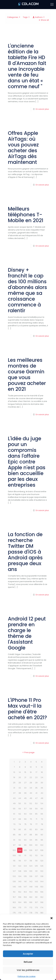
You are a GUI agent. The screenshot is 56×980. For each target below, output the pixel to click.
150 (42, 887)
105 (25, 850)
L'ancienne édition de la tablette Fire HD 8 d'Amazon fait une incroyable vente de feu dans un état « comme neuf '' (27, 66)
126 (42, 866)
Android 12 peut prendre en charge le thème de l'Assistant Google (27, 633)
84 (42, 829)
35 (36, 788)
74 (20, 824)
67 (14, 819)
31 (14, 788)
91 (14, 840)
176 (20, 913)
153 (25, 892)
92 (20, 840)
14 (20, 772)
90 (42, 835)
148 (31, 887)
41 (36, 793)
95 (36, 840)
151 (14, 892)
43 (14, 798)
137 (36, 876)
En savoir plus (42, 109)
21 (25, 777)
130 (31, 871)
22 (31, 777)
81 (25, 829)
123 (25, 866)
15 (25, 772)
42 (42, 793)
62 (20, 814)
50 (20, 803)
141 (25, 881)
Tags (27, 17)
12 (42, 767)
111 (25, 855)
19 (14, 777)
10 (31, 767)
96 (42, 840)
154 (31, 892)
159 (25, 897)
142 (31, 881)
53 (36, 803)
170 (20, 908)
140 (20, 881)
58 (31, 809)
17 (36, 772)
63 (25, 814)
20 (20, 777)
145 (14, 887)
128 (20, 871)
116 (20, 861)
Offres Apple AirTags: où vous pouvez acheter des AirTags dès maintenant (23, 148)
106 (31, 850)
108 (42, 850)
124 (31, 866)
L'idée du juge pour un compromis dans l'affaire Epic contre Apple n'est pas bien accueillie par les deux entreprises (27, 462)
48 (42, 798)
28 (31, 783)
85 (14, 835)
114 (42, 855)
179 (36, 913)
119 (36, 861)
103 (14, 850)
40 (31, 793)
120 (42, 861)
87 (25, 835)
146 (20, 887)
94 (31, 840)
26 (20, 783)
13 (14, 772)
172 (31, 908)
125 (36, 866)
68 (20, 819)
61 (14, 814)
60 (42, 809)
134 (20, 876)
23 (36, 777)
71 (36, 819)
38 (20, 793)
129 (25, 871)
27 (25, 783)
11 (36, 767)
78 (42, 824)
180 (42, 913)
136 (31, 876)
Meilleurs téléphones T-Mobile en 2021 (26, 215)
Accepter (28, 954)
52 (31, 803)
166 (31, 902)
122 (20, 866)
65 (36, 814)
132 (42, 871)
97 (14, 845)
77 (36, 824)
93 (25, 840)
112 (31, 855)
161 (36, 897)
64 (31, 814)
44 (20, 798)
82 (31, 829)
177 (25, 913)
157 (14, 897)
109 (14, 855)
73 (14, 824)
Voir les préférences (28, 970)
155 (36, 892)
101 (36, 845)
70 (31, 819)
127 (14, 871)
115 (14, 861)
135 (25, 876)
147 (25, 887)
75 (25, 824)
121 (14, 866)
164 (20, 902)
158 (20, 897)
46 (31, 798)
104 (20, 850)
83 (36, 829)
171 (25, 908)
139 (14, 881)
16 (31, 772)
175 (14, 913)
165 (25, 902)
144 (42, 881)
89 (36, 835)
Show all (43, 20)
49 (14, 803)
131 (36, 871)
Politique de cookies (27, 976)
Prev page (28, 752)
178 (31, 913)
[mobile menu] (52, 4)
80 (20, 829)
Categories (14, 17)
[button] (52, 918)
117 (25, 861)
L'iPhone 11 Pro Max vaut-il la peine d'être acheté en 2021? (27, 709)
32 (20, 788)
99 (25, 845)
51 (25, 803)
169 (14, 908)
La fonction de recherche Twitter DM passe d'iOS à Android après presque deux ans (25, 552)
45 (25, 798)
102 (42, 845)
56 (20, 809)
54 (42, 803)
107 (36, 850)
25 (14, 783)
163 (14, 902)
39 (25, 793)
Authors (39, 17)
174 (42, 908)
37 (14, 793)
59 (36, 809)
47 (36, 798)
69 (25, 819)
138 (42, 876)
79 (14, 829)
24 (42, 777)
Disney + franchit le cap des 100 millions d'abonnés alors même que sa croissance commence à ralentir (27, 290)
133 (14, 876)
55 (14, 809)
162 (42, 897)
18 (42, 772)
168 (42, 902)
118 (31, 861)
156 (42, 892)
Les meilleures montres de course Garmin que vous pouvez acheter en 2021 (27, 375)
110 (20, 855)
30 (42, 783)
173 (36, 908)
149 (36, 887)
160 (31, 897)
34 (31, 788)
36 (42, 788)
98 (20, 845)
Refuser (28, 962)
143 (36, 881)
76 (31, 824)
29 (36, 783)
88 (31, 835)
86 (20, 835)
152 (20, 892)
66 (42, 814)
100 (31, 845)
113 (36, 855)
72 (42, 819)
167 (36, 902)
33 (25, 788)
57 (25, 809)
